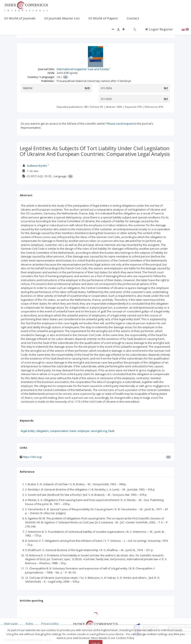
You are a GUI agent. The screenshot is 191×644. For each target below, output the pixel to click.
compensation (59, 431)
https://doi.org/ (32, 457)
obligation (42, 431)
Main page (11, 624)
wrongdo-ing (99, 431)
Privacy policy (50, 624)
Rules (30, 624)
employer (84, 431)
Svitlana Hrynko (37, 166)
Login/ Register (159, 29)
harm (73, 431)
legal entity (28, 431)
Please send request (120, 124)
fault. (112, 431)
